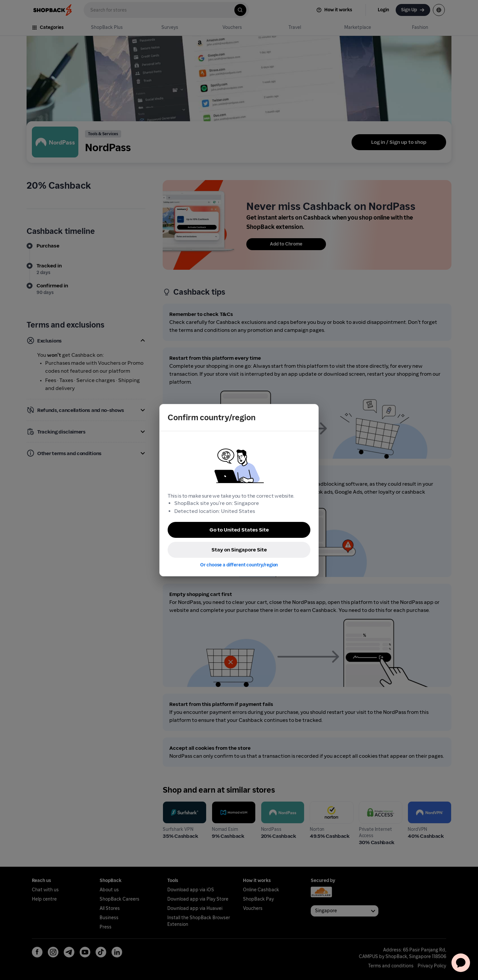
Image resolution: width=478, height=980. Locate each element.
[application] (461, 963)
